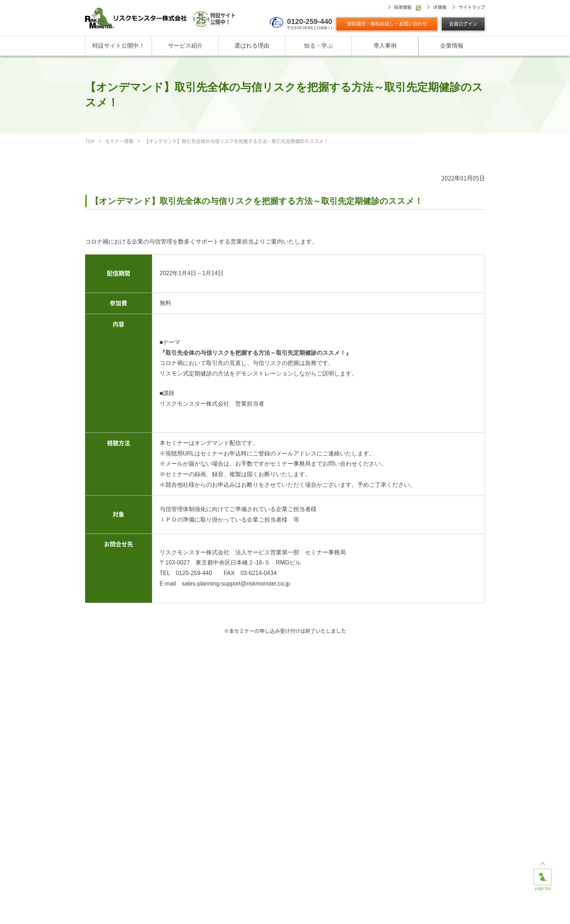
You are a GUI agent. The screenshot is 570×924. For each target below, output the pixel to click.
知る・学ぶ (318, 46)
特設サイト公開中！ (119, 46)
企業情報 (452, 46)
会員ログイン (463, 24)
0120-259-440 (310, 21)
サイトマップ (472, 7)
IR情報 (440, 7)
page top (543, 875)
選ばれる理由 (252, 46)
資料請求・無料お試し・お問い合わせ (387, 24)
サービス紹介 (185, 46)
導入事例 (385, 46)
